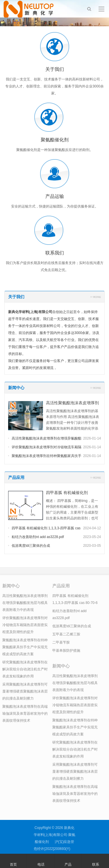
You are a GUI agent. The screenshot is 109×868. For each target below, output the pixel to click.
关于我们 (16, 297)
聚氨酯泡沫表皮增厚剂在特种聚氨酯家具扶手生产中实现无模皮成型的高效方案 (25, 647)
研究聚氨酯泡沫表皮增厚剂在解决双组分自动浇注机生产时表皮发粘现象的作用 (25, 669)
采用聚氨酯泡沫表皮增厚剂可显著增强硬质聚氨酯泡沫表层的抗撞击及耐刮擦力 (25, 691)
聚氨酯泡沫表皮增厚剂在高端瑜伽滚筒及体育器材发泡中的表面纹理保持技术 (25, 714)
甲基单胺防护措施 (66, 651)
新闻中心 (16, 388)
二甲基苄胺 (61, 642)
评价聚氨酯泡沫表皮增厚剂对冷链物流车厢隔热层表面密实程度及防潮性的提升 (25, 625)
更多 (96, 297)
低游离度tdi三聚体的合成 (31, 546)
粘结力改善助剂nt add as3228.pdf (38, 537)
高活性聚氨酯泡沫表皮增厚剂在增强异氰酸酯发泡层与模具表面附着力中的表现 (25, 603)
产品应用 (16, 477)
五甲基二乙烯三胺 (66, 634)
